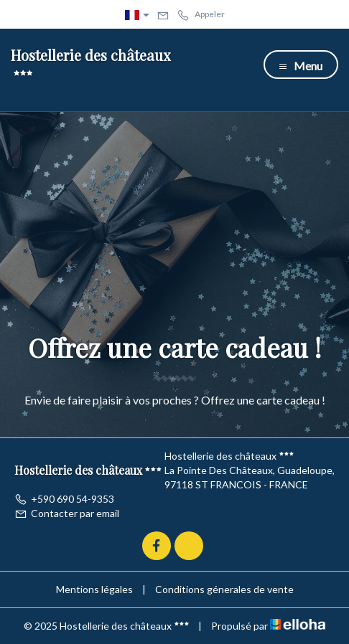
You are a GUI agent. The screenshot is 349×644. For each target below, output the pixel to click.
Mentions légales (94, 589)
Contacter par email (67, 513)
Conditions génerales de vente (224, 589)
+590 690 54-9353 (64, 499)
